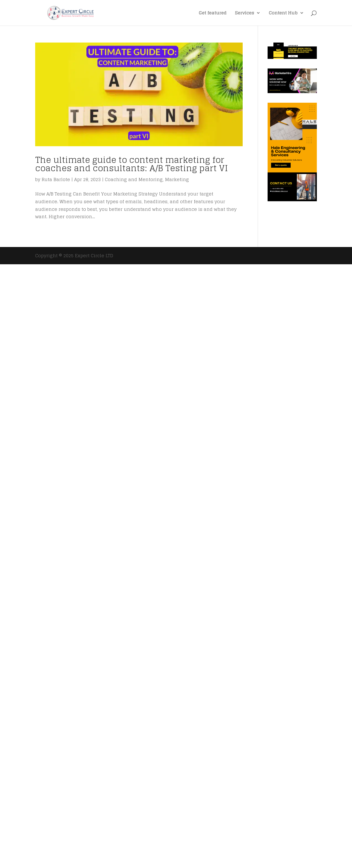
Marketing (177, 179)
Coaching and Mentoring (134, 179)
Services (245, 14)
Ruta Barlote (56, 179)
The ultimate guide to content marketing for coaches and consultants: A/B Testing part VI (132, 164)
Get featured (213, 14)
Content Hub (283, 14)
